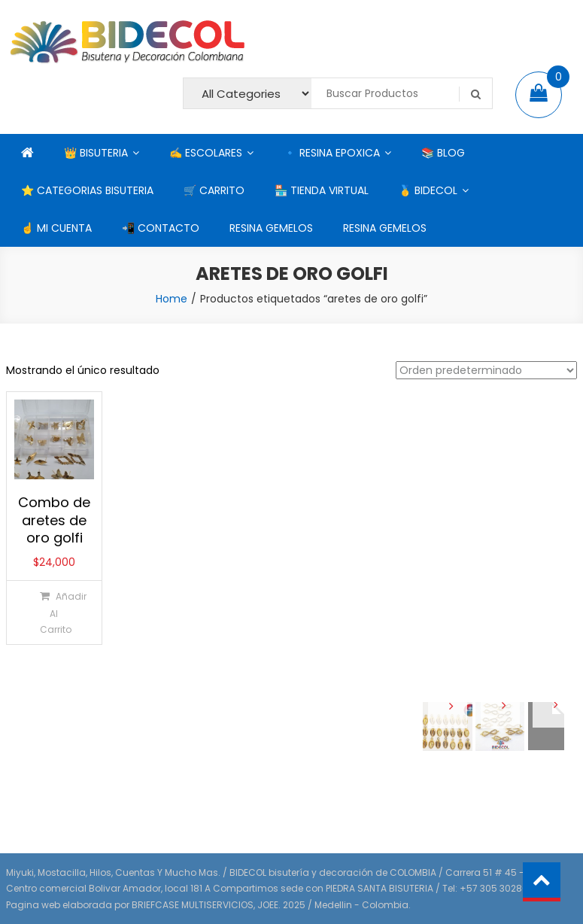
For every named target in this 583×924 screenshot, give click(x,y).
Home (172, 299)
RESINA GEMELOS (271, 228)
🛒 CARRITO (214, 190)
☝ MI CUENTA (56, 228)
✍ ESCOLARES (206, 153)
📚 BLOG (443, 153)
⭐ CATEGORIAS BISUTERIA (87, 190)
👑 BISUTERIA (96, 153)
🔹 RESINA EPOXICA (332, 153)
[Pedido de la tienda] (486, 370)
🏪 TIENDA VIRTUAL (322, 190)
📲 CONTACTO (161, 228)
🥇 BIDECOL (428, 190)
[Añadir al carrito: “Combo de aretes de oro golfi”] (53, 612)
